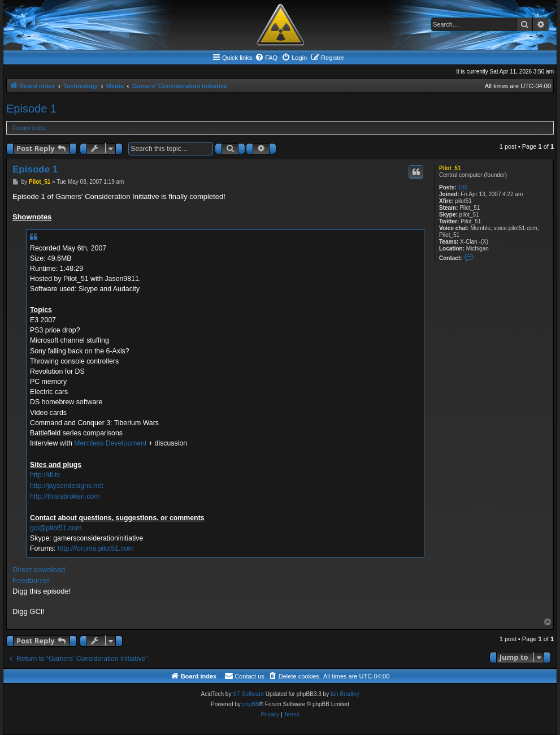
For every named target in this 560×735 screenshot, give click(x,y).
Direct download (39, 570)
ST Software (248, 694)
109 (463, 187)
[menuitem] (266, 58)
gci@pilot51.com (56, 528)
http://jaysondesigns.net (67, 486)
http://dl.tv (45, 475)
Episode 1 (31, 109)
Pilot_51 (450, 168)
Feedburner (31, 580)
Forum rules (29, 128)
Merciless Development (110, 443)
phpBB (251, 704)
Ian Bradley (345, 694)
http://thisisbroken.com (65, 496)
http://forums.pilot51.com (96, 548)
